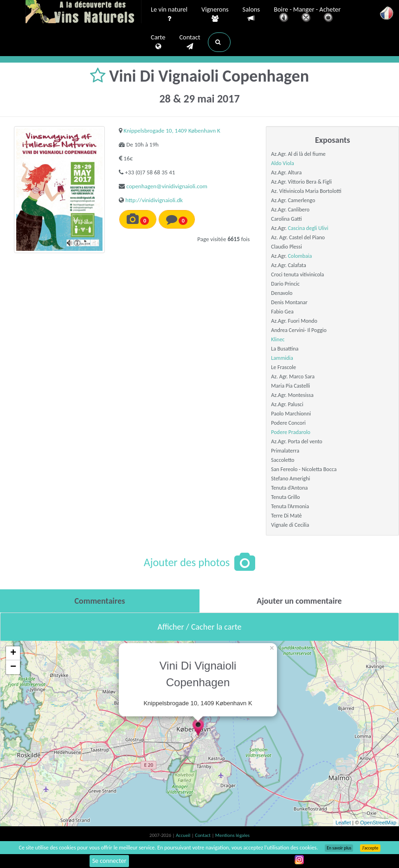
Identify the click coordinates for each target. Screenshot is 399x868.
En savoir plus (339, 848)
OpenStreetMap (378, 823)
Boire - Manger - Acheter (307, 15)
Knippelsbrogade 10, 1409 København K (172, 131)
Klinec (278, 339)
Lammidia (282, 358)
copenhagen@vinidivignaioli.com (167, 186)
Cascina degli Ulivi (308, 228)
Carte (158, 42)
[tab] (100, 601)
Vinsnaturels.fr (84, 13)
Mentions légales (232, 835)
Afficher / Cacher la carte (200, 627)
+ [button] (13, 653)
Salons (251, 14)
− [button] (13, 667)
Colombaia (300, 256)
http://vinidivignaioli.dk (154, 200)
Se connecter (109, 861)
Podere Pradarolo (291, 432)
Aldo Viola (282, 163)
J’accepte (370, 848)
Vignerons (215, 14)
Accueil (184, 835)
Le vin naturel (169, 14)
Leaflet (343, 823)
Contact (190, 42)
